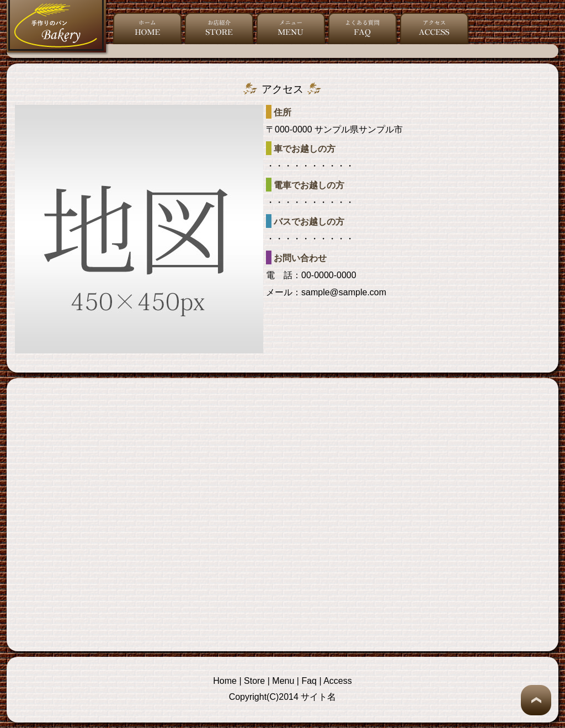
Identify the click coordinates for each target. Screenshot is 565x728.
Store (254, 681)
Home (225, 681)
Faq (309, 681)
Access (338, 681)
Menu (283, 681)
